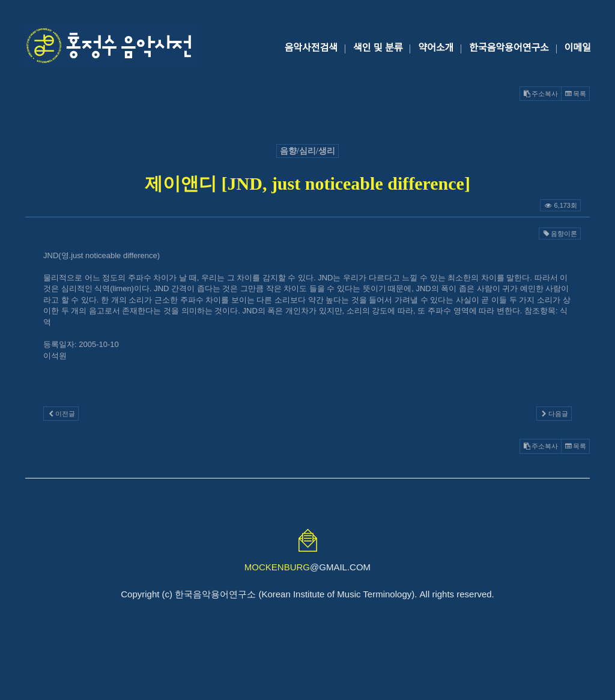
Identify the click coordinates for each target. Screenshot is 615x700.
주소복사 (541, 94)
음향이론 (560, 234)
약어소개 (436, 48)
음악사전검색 (311, 48)
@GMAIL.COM (307, 567)
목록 (575, 94)
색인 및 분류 (378, 48)
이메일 (578, 48)
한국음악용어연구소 (509, 48)
